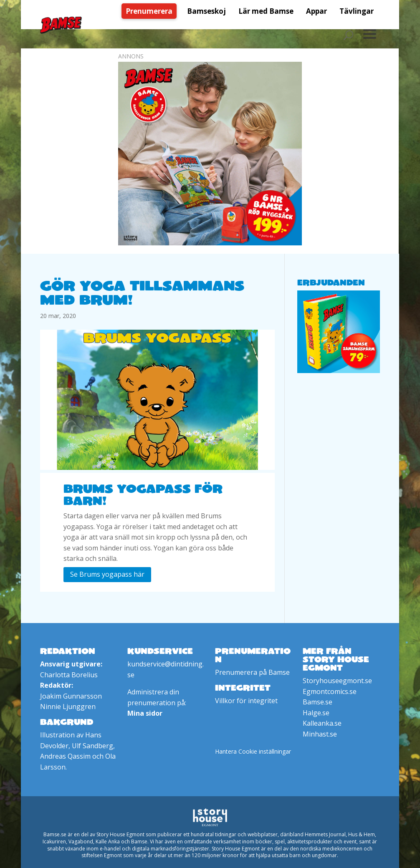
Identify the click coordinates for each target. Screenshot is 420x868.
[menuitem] (151, 11)
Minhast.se (320, 734)
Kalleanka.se (322, 723)
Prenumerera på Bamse (252, 672)
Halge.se (316, 713)
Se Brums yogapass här (107, 574)
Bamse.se (318, 702)
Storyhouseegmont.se (337, 681)
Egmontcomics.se (330, 691)
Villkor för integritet (246, 701)
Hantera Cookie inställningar (253, 751)
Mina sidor (145, 713)
